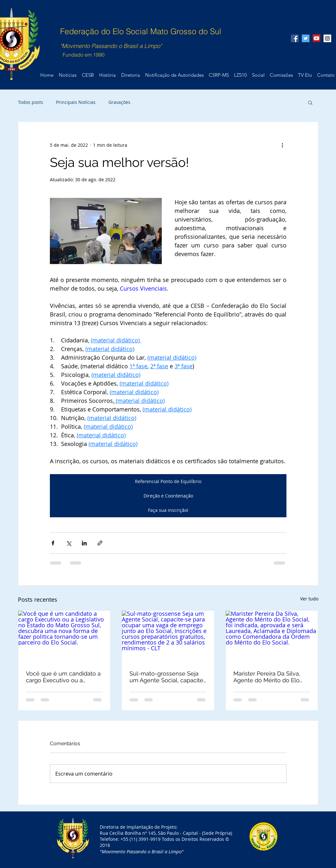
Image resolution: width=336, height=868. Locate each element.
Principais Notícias (76, 102)
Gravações (119, 102)
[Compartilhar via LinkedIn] (84, 543)
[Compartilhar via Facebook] (53, 543)
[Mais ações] (283, 145)
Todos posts (31, 102)
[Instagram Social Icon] (327, 38)
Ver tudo (309, 599)
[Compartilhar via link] (100, 543)
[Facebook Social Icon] (295, 38)
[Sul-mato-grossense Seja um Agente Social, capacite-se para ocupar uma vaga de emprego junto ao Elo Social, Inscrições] (168, 637)
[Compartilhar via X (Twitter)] (69, 543)
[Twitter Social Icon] (306, 38)
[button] (310, 102)
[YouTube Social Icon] (316, 38)
